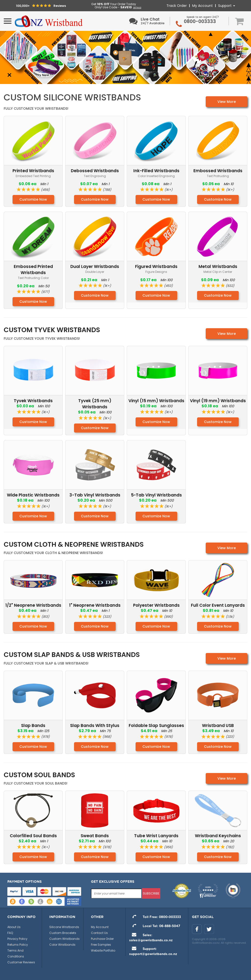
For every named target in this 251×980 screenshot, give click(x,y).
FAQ (10, 933)
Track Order (177, 6)
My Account (202, 6)
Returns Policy (18, 945)
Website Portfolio (103, 950)
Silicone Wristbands (64, 927)
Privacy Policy (17, 939)
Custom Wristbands (64, 939)
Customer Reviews (21, 962)
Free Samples (101, 945)
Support (227, 6)
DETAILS (137, 8)
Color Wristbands (62, 945)
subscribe (151, 893)
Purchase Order (102, 939)
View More (227, 102)
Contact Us (99, 933)
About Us (14, 927)
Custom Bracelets (63, 933)
